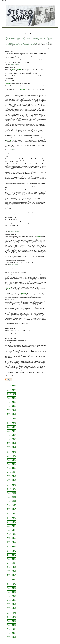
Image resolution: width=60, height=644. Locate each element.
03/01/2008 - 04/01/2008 (11, 446)
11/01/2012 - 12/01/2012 (11, 520)
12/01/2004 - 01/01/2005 (11, 395)
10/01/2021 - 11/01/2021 (11, 636)
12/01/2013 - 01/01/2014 (11, 535)
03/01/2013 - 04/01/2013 (11, 525)
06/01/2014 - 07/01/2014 (11, 543)
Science (23, 43)
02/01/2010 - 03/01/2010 (11, 477)
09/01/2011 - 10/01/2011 (11, 502)
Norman (51, 42)
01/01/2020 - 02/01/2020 (11, 616)
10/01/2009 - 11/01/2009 (11, 471)
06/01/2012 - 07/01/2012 (11, 514)
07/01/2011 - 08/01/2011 (11, 499)
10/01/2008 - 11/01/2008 (11, 455)
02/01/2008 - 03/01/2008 (11, 445)
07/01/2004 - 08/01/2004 (11, 388)
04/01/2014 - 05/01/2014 (11, 540)
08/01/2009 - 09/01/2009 (11, 469)
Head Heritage (47, 40)
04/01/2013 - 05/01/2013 (11, 527)
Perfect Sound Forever (12, 43)
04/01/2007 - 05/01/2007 (11, 432)
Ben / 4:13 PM (11, 150)
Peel (6, 43)
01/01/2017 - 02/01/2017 (11, 576)
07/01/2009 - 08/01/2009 (11, 467)
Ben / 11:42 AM (11, 377)
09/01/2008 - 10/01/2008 (11, 454)
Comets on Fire (23, 89)
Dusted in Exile (39, 38)
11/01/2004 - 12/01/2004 (11, 393)
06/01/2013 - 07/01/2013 (11, 529)
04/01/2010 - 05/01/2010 (11, 479)
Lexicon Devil (43, 41)
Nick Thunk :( (45, 42)
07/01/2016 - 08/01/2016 (11, 570)
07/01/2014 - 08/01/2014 (11, 544)
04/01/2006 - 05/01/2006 (11, 416)
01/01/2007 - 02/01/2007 (11, 428)
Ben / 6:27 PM (11, 265)
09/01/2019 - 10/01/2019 (11, 611)
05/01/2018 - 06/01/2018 (11, 591)
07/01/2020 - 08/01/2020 (11, 624)
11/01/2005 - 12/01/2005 (11, 409)
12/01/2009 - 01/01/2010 (11, 474)
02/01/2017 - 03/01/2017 (11, 577)
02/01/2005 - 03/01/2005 (11, 397)
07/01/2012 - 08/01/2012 (11, 515)
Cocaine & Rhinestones (39, 37)
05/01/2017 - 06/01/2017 (11, 581)
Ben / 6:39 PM (11, 214)
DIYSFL (24, 38)
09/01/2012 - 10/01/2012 (11, 517)
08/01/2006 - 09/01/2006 (11, 421)
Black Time (22, 37)
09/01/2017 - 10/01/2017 (11, 582)
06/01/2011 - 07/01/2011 (11, 498)
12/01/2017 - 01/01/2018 (11, 585)
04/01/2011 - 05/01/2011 (11, 495)
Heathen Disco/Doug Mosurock (12, 41)
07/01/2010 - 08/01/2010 (11, 483)
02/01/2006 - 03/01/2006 (11, 413)
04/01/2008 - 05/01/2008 (11, 448)
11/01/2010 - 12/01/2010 (11, 488)
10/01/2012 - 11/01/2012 (11, 519)
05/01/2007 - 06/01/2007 (11, 433)
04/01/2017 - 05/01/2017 (11, 579)
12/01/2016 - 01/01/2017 (11, 574)
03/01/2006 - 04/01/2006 (11, 415)
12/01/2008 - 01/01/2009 (11, 458)
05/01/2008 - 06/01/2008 (11, 449)
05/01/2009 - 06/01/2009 (11, 465)
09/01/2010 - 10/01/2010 (11, 486)
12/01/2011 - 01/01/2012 (11, 506)
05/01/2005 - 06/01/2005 (11, 401)
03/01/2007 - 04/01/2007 (11, 430)
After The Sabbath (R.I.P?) (11, 36)
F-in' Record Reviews (22, 40)
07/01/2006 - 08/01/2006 (11, 420)
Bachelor (33, 36)
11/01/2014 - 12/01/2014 (11, 549)
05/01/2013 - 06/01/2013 (11, 528)
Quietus (19, 43)
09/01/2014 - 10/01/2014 (11, 546)
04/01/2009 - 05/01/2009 (11, 463)
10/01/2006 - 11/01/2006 (11, 424)
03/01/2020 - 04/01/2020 (11, 619)
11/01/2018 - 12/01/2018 (11, 598)
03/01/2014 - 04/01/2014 (11, 539)
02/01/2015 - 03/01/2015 (11, 553)
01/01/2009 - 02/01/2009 (11, 459)
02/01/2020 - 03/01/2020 (11, 618)
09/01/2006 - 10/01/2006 (11, 422)
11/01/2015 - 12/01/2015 (11, 564)
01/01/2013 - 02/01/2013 (11, 523)
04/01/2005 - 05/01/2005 (11, 400)
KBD (24, 41)
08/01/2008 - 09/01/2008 (11, 453)
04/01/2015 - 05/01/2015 (11, 554)
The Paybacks (12, 276)
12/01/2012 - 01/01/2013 (11, 521)
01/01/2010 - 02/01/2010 (11, 475)
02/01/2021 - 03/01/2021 (11, 632)
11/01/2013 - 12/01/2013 (11, 533)
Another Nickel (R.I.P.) (26, 36)
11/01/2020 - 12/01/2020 (11, 628)
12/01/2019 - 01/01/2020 (11, 615)
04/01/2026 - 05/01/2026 (11, 638)
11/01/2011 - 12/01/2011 (11, 504)
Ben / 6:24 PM (11, 335)
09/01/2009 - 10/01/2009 (11, 470)
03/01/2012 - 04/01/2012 (11, 510)
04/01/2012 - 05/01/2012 (11, 511)
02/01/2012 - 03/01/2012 (11, 508)
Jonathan (21, 41)
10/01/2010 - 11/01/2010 (11, 487)
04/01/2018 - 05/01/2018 (11, 590)
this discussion (9, 140)
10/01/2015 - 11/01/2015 (11, 562)
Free (13, 40)
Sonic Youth (8, 83)
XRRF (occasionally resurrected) (28, 45)
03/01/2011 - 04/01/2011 (11, 494)
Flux (10, 40)
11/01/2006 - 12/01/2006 (11, 425)
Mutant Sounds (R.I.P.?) (37, 42)
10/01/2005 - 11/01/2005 (11, 408)
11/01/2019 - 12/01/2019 (11, 614)
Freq (16, 40)
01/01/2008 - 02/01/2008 (11, 444)
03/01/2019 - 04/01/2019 (11, 603)
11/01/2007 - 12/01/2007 (11, 441)
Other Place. (12, 48)
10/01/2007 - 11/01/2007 (11, 440)
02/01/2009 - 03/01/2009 (11, 461)
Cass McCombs (8, 289)
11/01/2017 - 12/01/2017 (11, 583)
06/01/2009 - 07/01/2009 (11, 466)
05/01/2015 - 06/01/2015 (11, 556)
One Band (18, 48)
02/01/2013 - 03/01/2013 (11, 524)
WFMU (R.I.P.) (17, 45)
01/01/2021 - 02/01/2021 (11, 631)
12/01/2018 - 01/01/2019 (11, 599)
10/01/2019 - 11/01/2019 (11, 612)
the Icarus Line (15, 86)
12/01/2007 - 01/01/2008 (11, 442)
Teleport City (28, 43)
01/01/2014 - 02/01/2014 (11, 536)
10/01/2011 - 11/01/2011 (11, 503)
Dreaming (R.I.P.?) (31, 38)
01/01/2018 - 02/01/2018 (11, 586)
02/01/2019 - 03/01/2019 (11, 602)
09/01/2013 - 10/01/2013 (11, 531)
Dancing (46, 37)
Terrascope (42, 43)
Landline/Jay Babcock (35, 41)
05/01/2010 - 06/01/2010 (11, 481)
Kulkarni (28, 41)
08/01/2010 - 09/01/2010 (11, 484)
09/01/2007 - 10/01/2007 (11, 438)
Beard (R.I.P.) (45, 36)
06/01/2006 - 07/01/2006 (11, 418)
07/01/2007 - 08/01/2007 (11, 436)
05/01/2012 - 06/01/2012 (11, 512)
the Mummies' (24, 293)
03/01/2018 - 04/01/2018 (11, 589)
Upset (9, 45)
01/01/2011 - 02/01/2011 (11, 491)
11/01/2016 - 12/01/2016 (11, 573)
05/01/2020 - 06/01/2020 (11, 622)
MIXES (37, 48)
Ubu (6, 45)
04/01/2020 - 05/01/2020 (11, 620)
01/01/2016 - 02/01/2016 (11, 566)
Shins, (14, 155)
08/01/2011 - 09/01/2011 (11, 500)
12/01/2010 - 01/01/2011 (11, 490)
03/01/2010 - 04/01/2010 (11, 478)
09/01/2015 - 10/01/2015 (11, 561)
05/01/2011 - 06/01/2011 (11, 496)
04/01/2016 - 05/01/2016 (11, 568)
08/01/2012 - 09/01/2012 (11, 516)
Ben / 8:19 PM (11, 325)
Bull (32, 37)
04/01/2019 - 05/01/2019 (11, 605)
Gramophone (38, 40)
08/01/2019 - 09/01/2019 (11, 610)
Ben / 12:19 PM (11, 231)
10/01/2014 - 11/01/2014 (11, 548)
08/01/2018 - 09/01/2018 (11, 594)
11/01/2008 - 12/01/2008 (11, 457)
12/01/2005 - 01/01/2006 (11, 411)
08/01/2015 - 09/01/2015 (11, 560)
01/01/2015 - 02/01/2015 (11, 552)
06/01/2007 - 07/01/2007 (11, 434)
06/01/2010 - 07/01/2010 (11, 482)
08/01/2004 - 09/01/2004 (11, 389)
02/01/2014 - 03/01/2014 (11, 537)
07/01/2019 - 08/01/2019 (11, 609)
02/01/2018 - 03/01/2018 (11, 587)
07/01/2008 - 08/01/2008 (11, 451)
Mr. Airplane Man (37, 92)
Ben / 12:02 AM (11, 64)
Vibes (12, 45)
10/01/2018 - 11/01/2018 (11, 597)
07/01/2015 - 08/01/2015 (11, 558)
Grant (42, 40)
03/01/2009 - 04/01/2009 (11, 462)
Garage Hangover (31, 40)
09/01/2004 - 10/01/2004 (11, 391)
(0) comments (17, 64)
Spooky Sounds (31, 48)
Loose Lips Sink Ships (17, 70)
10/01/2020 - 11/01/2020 (11, 627)
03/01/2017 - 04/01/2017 (11, 578)
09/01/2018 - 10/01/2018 (11, 595)
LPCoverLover (12, 42)
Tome (46, 43)
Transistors (50, 43)
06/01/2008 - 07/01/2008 (11, 450)
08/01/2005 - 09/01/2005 (11, 405)
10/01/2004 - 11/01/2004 (11, 392)
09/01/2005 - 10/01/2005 (11, 407)
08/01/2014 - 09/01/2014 (11, 545)
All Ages (19, 36)
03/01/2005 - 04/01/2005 (11, 399)
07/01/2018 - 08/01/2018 (11, 593)
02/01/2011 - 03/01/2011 (11, 492)
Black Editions (16, 37)
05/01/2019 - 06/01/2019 (11, 606)
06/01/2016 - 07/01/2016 (11, 569)
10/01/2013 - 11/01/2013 (11, 532)
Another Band (24, 48)
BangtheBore (39, 36)
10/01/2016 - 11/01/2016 (11, 572)
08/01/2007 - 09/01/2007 (11, 437)
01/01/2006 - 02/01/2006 (11, 412)
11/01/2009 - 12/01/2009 (11, 473)
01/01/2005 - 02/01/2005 (11, 396)
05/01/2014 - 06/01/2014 (11, 541)
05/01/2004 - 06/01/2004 (11, 385)
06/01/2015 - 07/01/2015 (11, 557)
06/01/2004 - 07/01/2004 (11, 387)
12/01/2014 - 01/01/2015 (11, 550)
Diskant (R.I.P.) (19, 38)
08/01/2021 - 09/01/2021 (11, 635)
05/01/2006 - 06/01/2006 (11, 417)
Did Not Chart (12, 38)
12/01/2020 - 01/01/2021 (11, 630)
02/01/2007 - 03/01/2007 (11, 429)
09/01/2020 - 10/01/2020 (11, 626)
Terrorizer (39, 237)
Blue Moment (28, 37)
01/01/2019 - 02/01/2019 (11, 601)
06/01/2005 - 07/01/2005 (11, 403)
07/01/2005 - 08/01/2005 (11, 404)
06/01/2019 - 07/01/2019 (11, 607)
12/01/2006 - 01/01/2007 (11, 426)
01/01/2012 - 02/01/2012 (11, 507)
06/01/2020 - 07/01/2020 (11, 623)
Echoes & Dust (46, 38)
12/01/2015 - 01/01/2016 (11, 565)
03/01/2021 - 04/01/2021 (11, 634)
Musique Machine (27, 42)
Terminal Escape (35, 43)
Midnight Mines (20, 42)
